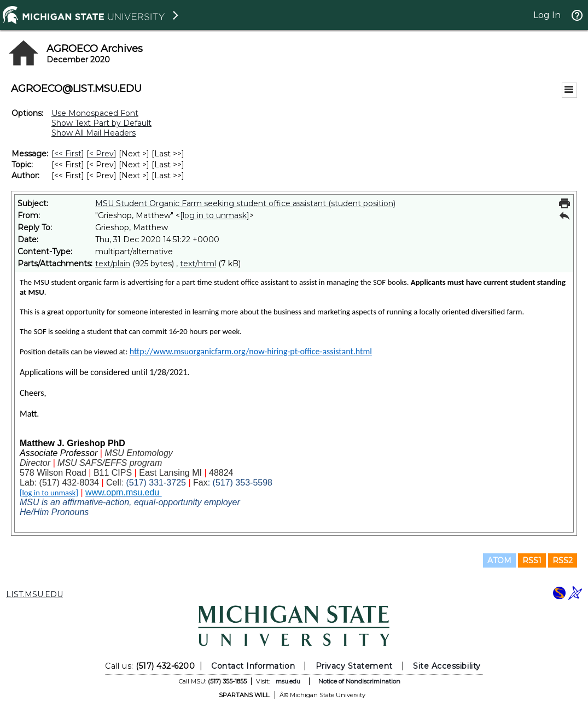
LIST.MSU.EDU (34, 594)
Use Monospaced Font (95, 113)
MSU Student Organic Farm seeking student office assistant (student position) (245, 203)
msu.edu (288, 681)
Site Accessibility (447, 666)
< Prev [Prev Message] (101, 154)
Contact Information (253, 666)
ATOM (499, 560)
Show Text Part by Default (101, 123)
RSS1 (532, 560)
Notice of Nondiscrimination (359, 681)
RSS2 (563, 560)
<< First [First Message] (68, 154)
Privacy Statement (354, 666)
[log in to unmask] (215, 215)
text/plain (113, 264)
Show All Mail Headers (94, 133)
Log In (547, 15)
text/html (198, 264)
